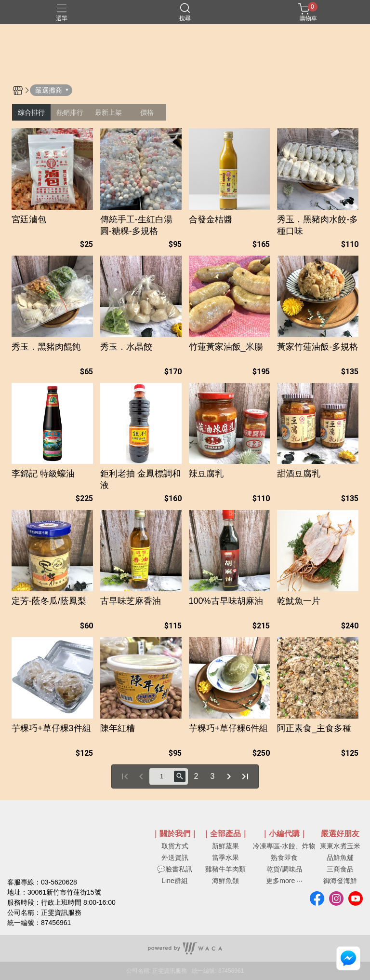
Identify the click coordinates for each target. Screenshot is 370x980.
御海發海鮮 (340, 881)
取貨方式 (175, 846)
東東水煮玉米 (340, 846)
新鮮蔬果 (225, 846)
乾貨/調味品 (284, 869)
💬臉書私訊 (175, 869)
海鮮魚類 (225, 881)
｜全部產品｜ (225, 834)
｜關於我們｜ (175, 834)
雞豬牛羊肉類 (225, 869)
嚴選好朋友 (340, 834)
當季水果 (225, 857)
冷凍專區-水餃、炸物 (284, 846)
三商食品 (340, 869)
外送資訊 (175, 857)
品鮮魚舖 (340, 857)
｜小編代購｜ (284, 834)
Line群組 (174, 881)
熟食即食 (284, 857)
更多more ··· (284, 881)
